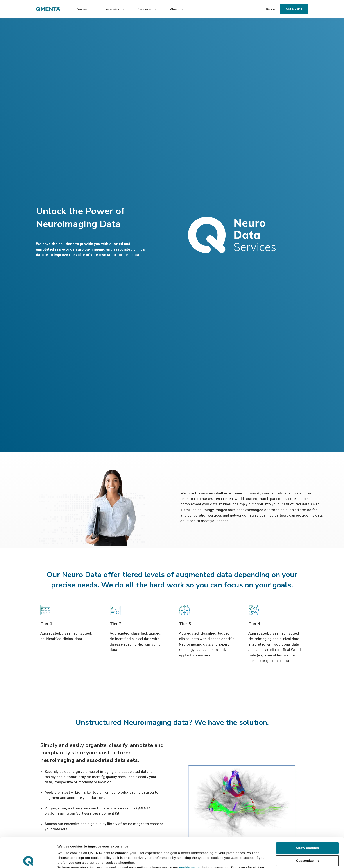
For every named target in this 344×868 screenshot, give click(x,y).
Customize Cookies (73, 859)
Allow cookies (307, 818)
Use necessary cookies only (307, 844)
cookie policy (190, 838)
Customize (308, 831)
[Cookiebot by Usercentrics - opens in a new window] (28, 859)
